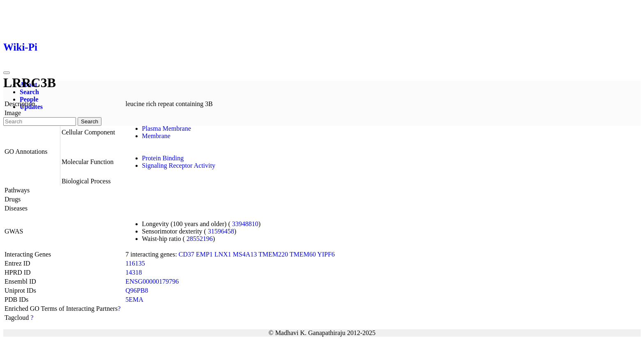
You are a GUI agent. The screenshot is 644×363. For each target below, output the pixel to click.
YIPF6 (326, 254)
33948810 (245, 224)
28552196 (200, 239)
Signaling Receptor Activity (179, 165)
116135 (135, 263)
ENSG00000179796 (152, 281)
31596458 (221, 231)
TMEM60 (303, 254)
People (29, 99)
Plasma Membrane (167, 128)
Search (29, 92)
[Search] (40, 121)
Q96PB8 (137, 290)
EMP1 (204, 254)
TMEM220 (273, 254)
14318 (134, 272)
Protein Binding (163, 158)
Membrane (156, 136)
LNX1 (223, 254)
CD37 (186, 254)
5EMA (135, 299)
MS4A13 (245, 254)
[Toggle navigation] (7, 73)
